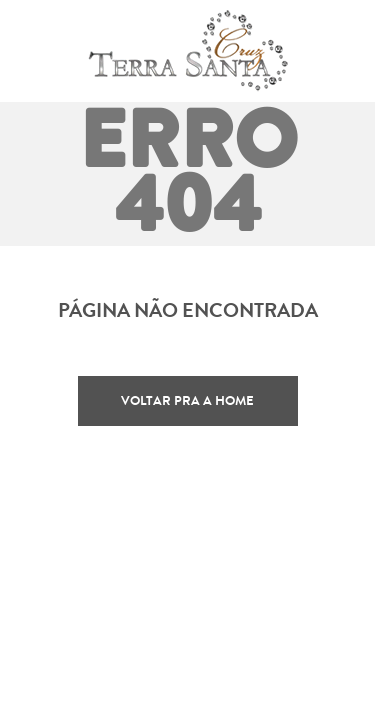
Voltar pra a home (187, 400)
